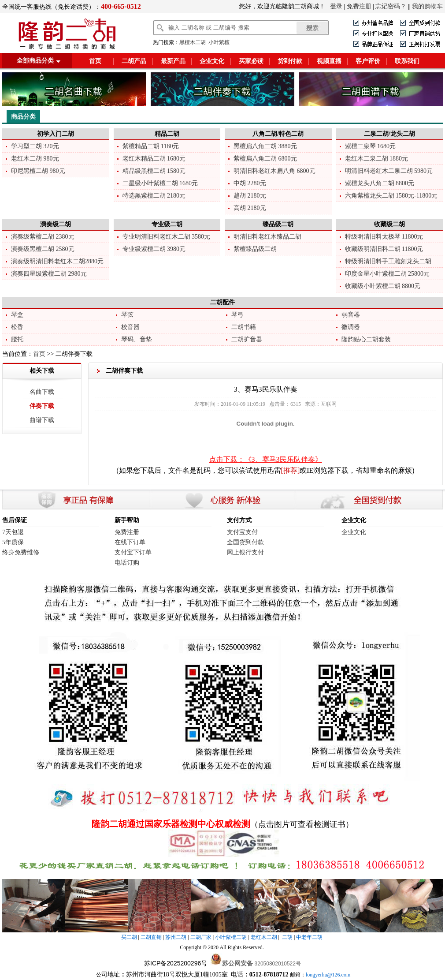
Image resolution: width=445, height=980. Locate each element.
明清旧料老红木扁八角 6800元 (274, 171)
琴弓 (237, 315)
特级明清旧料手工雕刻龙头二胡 (388, 261)
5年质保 (13, 542)
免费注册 (359, 6)
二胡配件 (222, 302)
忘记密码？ (391, 6)
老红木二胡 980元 (35, 159)
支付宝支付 (242, 532)
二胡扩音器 (247, 339)
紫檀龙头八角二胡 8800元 (380, 183)
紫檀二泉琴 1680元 (371, 146)
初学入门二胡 (56, 134)
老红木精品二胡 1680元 (154, 159)
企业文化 (212, 61)
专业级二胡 (167, 224)
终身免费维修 (21, 552)
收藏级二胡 (389, 224)
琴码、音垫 (137, 339)
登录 (336, 6)
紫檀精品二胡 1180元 (151, 146)
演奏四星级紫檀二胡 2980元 (49, 274)
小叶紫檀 (219, 42)
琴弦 (127, 315)
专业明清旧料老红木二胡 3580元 (167, 237)
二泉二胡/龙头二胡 (389, 134)
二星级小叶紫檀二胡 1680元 (160, 183)
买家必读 (251, 61)
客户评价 (368, 61)
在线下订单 (130, 542)
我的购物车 (427, 6)
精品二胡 (167, 134)
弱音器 (351, 315)
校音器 (130, 327)
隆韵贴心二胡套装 (366, 339)
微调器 (351, 327)
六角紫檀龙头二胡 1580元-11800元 (391, 196)
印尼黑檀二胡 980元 (38, 171)
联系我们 (407, 61)
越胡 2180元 (250, 196)
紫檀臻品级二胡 (255, 249)
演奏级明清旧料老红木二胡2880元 (57, 261)
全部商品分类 (35, 61)
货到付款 (290, 61)
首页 (95, 61)
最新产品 (173, 61)
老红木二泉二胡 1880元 (377, 159)
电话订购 (127, 563)
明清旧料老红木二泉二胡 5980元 (389, 171)
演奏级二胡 (56, 224)
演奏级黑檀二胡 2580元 (43, 249)
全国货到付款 (245, 542)
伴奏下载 (42, 406)
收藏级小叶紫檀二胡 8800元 (383, 286)
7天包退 (13, 532)
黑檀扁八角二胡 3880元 (265, 146)
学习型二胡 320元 (35, 146)
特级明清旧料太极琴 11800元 (384, 237)
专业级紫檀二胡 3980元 (154, 249)
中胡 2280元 (250, 183)
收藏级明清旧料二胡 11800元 (384, 249)
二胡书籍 (244, 327)
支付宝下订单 (133, 552)
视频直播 (329, 61)
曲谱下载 (42, 420)
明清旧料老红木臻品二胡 (267, 237)
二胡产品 (134, 61)
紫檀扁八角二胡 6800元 (265, 159)
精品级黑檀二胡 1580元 (154, 171)
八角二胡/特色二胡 (278, 134)
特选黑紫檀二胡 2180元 (154, 196)
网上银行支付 (245, 552)
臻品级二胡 (278, 224)
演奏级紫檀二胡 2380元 (43, 237)
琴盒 (17, 315)
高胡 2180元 (250, 208)
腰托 (17, 339)
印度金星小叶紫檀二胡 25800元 (388, 274)
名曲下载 (42, 392)
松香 (17, 327)
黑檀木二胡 (193, 42)
